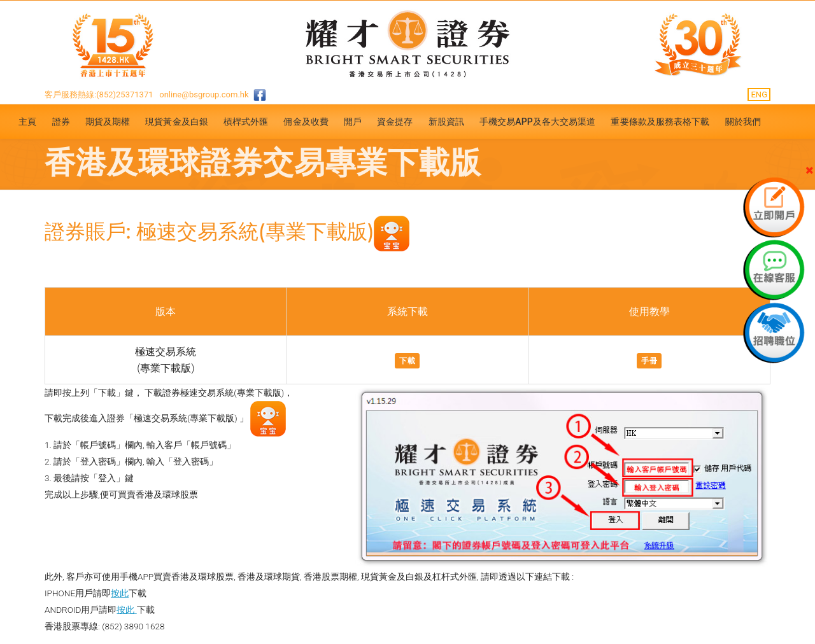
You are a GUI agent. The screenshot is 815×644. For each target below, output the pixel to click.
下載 (407, 361)
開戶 (353, 122)
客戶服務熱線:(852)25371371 (99, 94)
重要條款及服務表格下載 (660, 122)
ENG (759, 94)
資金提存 (395, 122)
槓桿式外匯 (246, 122)
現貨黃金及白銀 (177, 122)
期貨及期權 (108, 122)
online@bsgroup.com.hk (204, 94)
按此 (120, 593)
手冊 (649, 361)
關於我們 (743, 122)
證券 (61, 122)
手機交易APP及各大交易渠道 (538, 122)
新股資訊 (446, 122)
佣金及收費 (306, 122)
